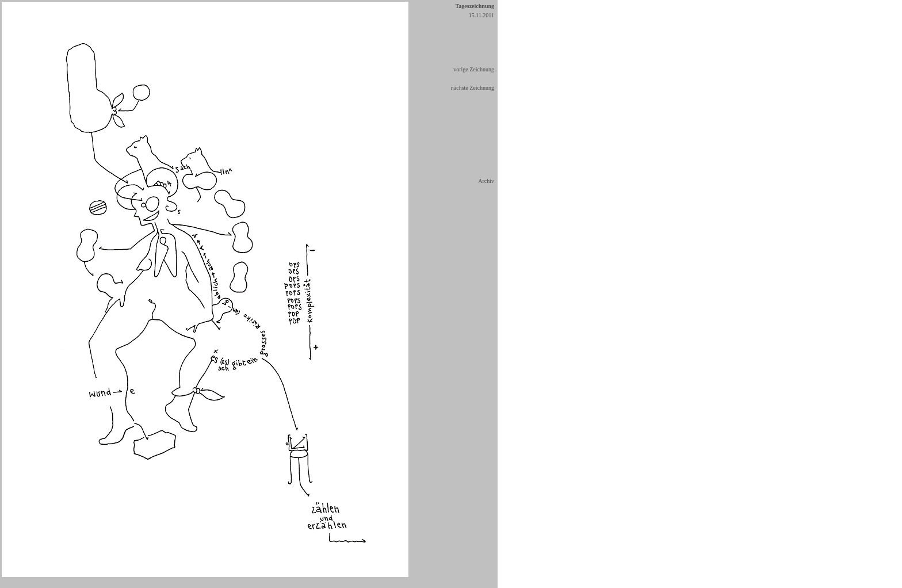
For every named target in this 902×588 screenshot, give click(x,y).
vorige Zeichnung (474, 69)
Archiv (486, 181)
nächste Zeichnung (473, 88)
